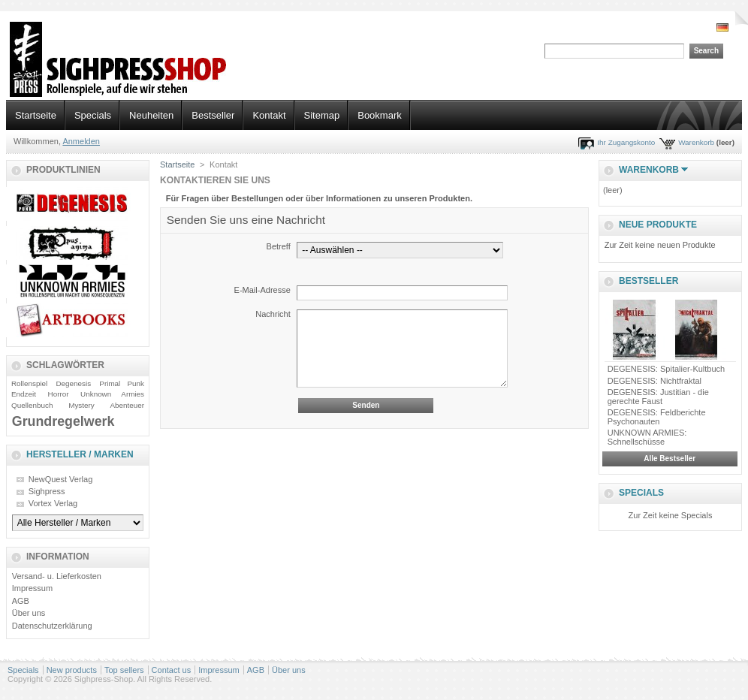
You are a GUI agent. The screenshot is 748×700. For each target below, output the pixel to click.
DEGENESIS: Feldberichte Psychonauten (657, 417)
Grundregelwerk (63, 421)
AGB (21, 601)
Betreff (279, 246)
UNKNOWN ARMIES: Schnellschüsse (647, 437)
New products (72, 670)
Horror (59, 394)
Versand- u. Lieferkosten (57, 576)
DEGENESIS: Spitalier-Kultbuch (667, 369)
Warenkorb (696, 142)
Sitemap (322, 115)
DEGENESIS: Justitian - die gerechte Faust (658, 397)
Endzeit (24, 394)
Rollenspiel (29, 383)
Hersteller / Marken (80, 454)
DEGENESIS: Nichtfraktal (654, 381)
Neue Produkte (658, 225)
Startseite (36, 115)
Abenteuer (127, 405)
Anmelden (81, 141)
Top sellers (124, 670)
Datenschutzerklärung (52, 626)
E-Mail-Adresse (262, 290)
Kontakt (269, 115)
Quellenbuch (32, 405)
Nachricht (273, 314)
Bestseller (213, 115)
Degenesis (73, 383)
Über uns (29, 613)
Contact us (172, 670)
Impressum (32, 588)
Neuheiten (151, 115)
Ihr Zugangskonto (626, 142)
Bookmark (380, 115)
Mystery (81, 405)
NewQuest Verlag (61, 479)
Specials (93, 115)
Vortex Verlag (53, 503)
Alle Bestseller (670, 459)
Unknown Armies (112, 394)
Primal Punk (122, 383)
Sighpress (47, 491)
